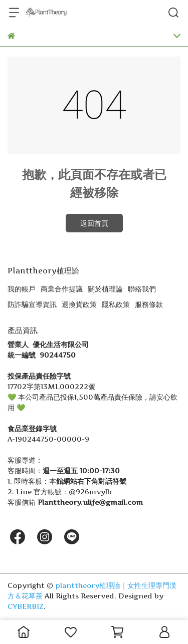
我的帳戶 (22, 289)
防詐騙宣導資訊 (32, 304)
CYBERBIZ (26, 606)
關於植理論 (105, 289)
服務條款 (149, 304)
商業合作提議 (62, 289)
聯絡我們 (142, 289)
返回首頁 (94, 223)
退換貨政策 (79, 304)
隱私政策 (116, 304)
